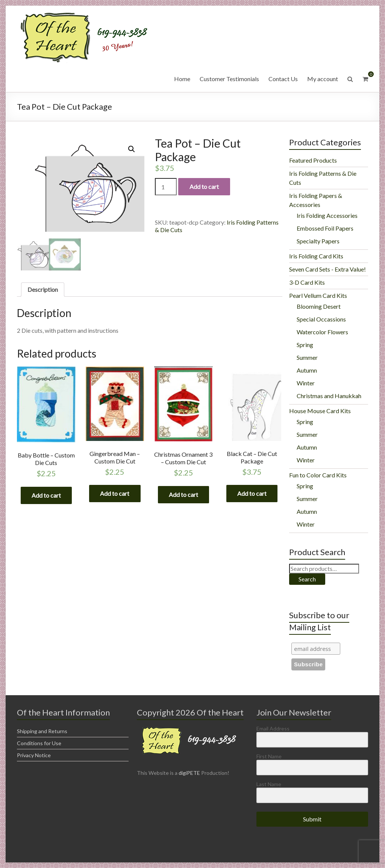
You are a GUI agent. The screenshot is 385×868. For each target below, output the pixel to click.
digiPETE (189, 773)
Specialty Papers (318, 241)
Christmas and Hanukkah (329, 396)
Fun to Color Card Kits (318, 475)
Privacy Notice (34, 755)
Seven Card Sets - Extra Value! (327, 269)
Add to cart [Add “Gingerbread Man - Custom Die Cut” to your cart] (115, 494)
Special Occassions (321, 319)
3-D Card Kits (307, 282)
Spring (305, 345)
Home (182, 79)
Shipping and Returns (42, 731)
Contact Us (283, 79)
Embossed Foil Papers (325, 228)
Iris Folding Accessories (327, 215)
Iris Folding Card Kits (316, 256)
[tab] (43, 290)
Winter (306, 383)
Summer (307, 357)
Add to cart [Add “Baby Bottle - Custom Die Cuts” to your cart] (46, 495)
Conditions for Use (39, 743)
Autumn (307, 370)
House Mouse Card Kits (320, 411)
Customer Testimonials (229, 79)
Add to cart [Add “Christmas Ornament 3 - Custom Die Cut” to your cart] (183, 494)
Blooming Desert (319, 306)
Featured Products (313, 160)
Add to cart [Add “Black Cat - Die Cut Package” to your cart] (252, 494)
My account (323, 79)
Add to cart (204, 186)
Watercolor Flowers (322, 332)
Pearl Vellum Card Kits (318, 295)
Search (307, 579)
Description (43, 289)
